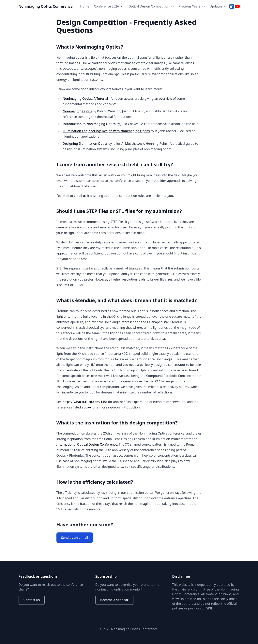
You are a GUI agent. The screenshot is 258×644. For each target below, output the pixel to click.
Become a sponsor (114, 600)
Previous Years (192, 6)
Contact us (32, 600)
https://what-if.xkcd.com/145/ (85, 402)
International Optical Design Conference (87, 444)
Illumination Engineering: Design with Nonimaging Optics (106, 131)
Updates (218, 6)
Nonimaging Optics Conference (46, 6)
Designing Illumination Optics (85, 144)
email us (80, 196)
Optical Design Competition (151, 6)
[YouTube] (237, 6)
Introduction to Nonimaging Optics (89, 124)
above (86, 407)
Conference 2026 (109, 6)
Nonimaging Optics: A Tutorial (85, 99)
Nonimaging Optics (77, 111)
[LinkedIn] (232, 6)
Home (85, 6)
